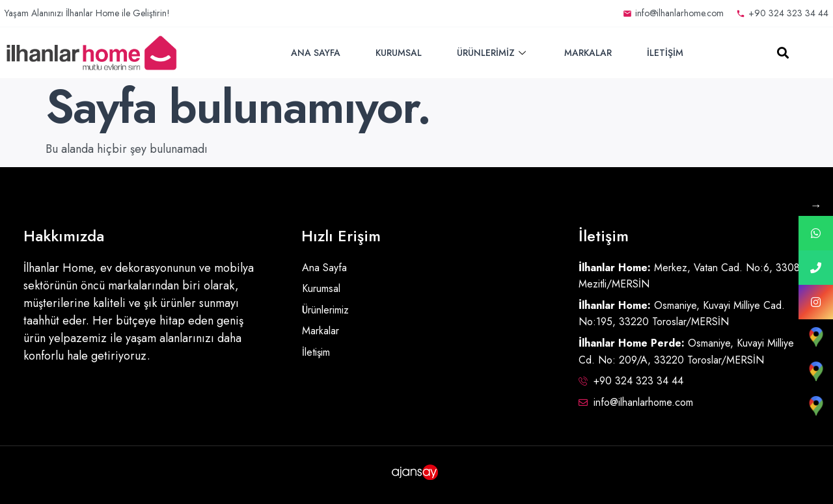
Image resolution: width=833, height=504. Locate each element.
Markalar (588, 53)
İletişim (665, 53)
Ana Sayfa (316, 53)
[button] (783, 53)
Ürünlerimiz (493, 53)
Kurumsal (399, 53)
